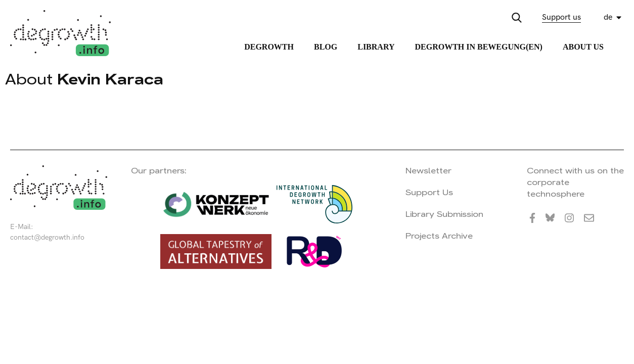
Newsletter (428, 171)
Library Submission (444, 214)
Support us (561, 17)
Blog (326, 47)
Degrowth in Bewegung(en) (478, 47)
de (608, 17)
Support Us (429, 192)
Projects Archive (439, 236)
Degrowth (269, 47)
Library (376, 47)
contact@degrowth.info (47, 237)
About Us (583, 47)
